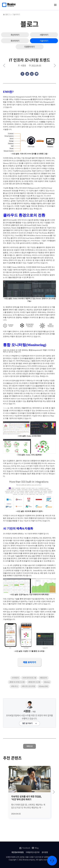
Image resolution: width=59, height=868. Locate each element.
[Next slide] (54, 792)
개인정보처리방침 (17, 852)
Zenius (5, 408)
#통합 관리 (43, 678)
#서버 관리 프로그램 (29, 678)
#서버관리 (15, 678)
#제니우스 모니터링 (28, 686)
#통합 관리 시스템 (34, 682)
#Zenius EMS (43, 686)
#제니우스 (15, 686)
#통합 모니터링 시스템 (17, 682)
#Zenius (47, 682)
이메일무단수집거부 (33, 852)
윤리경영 (45, 852)
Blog (35, 848)
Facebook (25, 848)
